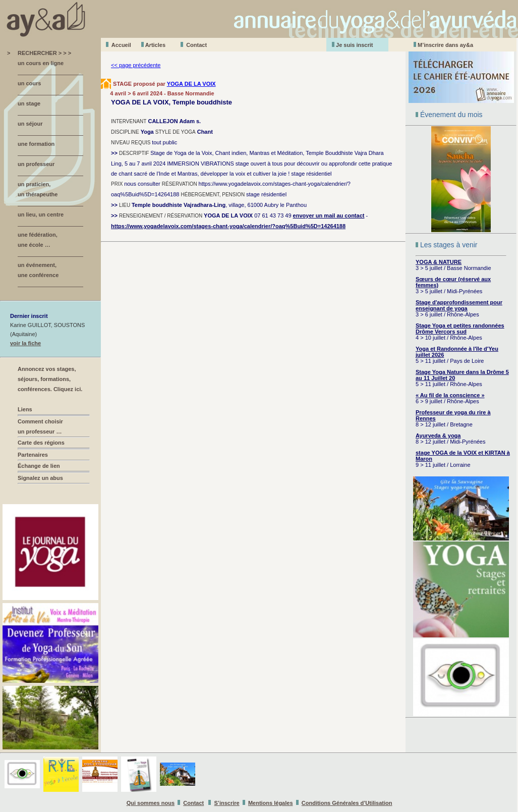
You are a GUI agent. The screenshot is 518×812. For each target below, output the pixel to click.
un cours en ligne (41, 63)
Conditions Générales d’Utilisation (347, 803)
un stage (29, 103)
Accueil (121, 45)
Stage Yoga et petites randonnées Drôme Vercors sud (460, 329)
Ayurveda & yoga (438, 436)
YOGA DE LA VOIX (191, 84)
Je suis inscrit (354, 45)
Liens (25, 409)
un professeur (36, 164)
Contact (196, 45)
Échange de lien (39, 466)
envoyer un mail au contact (329, 215)
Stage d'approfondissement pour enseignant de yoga (459, 305)
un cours (29, 83)
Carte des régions (41, 443)
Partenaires (33, 455)
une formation (36, 144)
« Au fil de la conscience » (450, 395)
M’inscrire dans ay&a (445, 45)
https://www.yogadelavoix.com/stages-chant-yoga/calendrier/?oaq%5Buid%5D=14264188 (228, 226)
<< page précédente (136, 65)
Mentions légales (271, 803)
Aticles (155, 45)
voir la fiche (25, 343)
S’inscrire (227, 803)
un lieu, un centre (41, 214)
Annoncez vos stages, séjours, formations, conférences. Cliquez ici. (50, 379)
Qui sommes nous (151, 803)
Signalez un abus (40, 478)
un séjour (30, 124)
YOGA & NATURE (439, 262)
